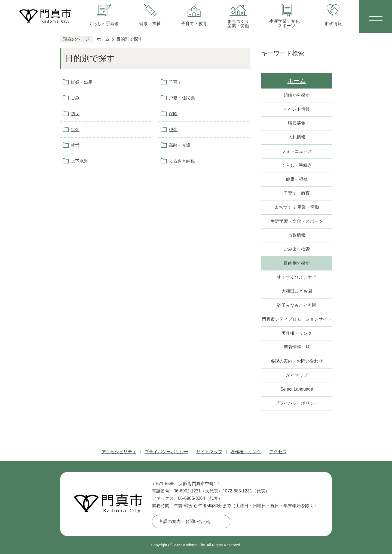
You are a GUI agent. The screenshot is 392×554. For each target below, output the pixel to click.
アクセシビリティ (119, 452)
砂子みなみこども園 (297, 305)
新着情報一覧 (297, 347)
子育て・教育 (297, 193)
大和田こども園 (297, 291)
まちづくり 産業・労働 (297, 207)
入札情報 (297, 137)
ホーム (103, 39)
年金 (75, 130)
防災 (75, 114)
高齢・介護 (180, 145)
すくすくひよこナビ (297, 277)
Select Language (297, 389)
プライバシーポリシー (297, 403)
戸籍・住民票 (182, 98)
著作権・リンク (297, 333)
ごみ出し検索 (297, 249)
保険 (173, 114)
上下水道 (79, 161)
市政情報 (297, 235)
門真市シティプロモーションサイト (297, 319)
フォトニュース (297, 151)
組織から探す (297, 95)
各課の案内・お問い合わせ (297, 361)
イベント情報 (297, 109)
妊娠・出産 (82, 82)
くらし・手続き (297, 165)
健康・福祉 (297, 179)
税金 (173, 130)
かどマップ (297, 375)
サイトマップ (209, 452)
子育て (175, 82)
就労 (75, 145)
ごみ (75, 98)
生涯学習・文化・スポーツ (297, 221)
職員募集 (297, 123)
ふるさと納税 (182, 161)
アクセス (278, 452)
